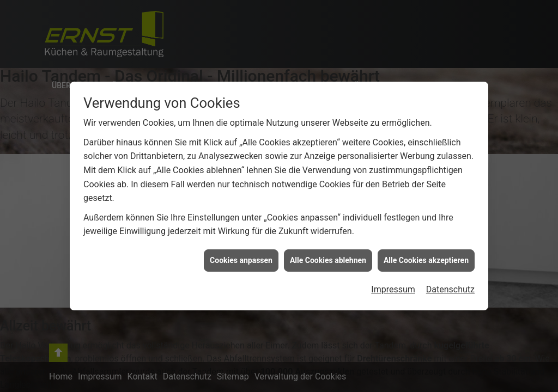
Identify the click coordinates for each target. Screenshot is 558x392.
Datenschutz (450, 289)
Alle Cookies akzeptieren (426, 260)
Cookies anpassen (241, 260)
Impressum (393, 289)
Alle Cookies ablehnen (328, 260)
